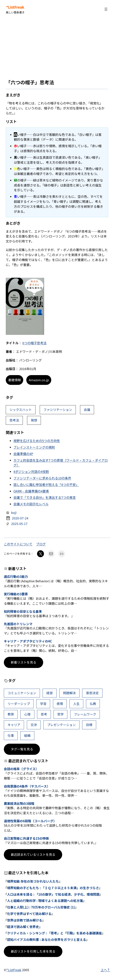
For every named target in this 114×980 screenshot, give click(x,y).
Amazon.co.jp (39, 380)
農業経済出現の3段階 (19, 804)
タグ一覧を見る (22, 749)
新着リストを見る (24, 662)
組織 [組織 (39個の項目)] (27, 735)
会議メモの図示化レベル (31, 504)
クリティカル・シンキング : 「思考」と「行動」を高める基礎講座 (55, 933)
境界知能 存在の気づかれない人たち (33, 881)
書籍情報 (14, 380)
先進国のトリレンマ (18, 624)
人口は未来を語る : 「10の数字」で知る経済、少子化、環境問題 (53, 894)
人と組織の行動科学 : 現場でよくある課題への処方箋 (45, 901)
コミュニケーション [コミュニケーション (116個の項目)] (22, 693)
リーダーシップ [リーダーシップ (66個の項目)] (19, 704)
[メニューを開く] (106, 9)
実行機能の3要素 (16, 594)
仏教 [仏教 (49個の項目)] (93, 704)
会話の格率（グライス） (21, 769)
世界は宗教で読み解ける (25, 920)
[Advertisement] (57, 49)
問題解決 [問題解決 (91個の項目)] (69, 693)
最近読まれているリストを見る (33, 854)
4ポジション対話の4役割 (31, 472)
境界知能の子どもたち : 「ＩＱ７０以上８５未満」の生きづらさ (53, 888)
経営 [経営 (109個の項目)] (50, 693)
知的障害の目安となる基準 (23, 612)
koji (14, 513)
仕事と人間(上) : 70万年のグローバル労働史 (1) (41, 907)
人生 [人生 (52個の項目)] (76, 704)
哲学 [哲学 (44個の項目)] (61, 714)
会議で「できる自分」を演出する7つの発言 (45, 497)
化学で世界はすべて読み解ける (29, 914)
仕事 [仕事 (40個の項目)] (11, 735)
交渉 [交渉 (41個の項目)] (34, 725)
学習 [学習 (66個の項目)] (43, 704)
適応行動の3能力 (16, 577)
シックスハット (21, 410)
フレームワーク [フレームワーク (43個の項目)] (85, 714)
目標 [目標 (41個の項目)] (89, 725)
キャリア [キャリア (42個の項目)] (14, 725)
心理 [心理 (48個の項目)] (27, 714)
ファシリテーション (58, 410)
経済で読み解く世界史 (23, 927)
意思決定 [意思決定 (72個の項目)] (92, 693)
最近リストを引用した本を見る (33, 951)
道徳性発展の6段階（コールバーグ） (30, 821)
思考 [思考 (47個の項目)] (44, 714)
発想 (34, 420)
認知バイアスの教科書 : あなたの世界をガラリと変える (47, 940)
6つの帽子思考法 (35, 343)
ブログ (41, 544)
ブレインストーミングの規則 (34, 447)
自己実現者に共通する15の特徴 (26, 839)
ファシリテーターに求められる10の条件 (42, 478)
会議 (87, 410)
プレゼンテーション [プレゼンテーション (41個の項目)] (61, 725)
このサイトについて (18, 544)
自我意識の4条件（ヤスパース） (27, 786)
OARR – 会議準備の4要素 (31, 491)
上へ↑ (105, 970)
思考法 (14, 420)
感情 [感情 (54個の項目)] (60, 704)
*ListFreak (15, 7)
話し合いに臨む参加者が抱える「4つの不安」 (46, 485)
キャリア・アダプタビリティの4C (28, 641)
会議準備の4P (23, 454)
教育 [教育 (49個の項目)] (11, 714)
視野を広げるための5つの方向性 (37, 441)
